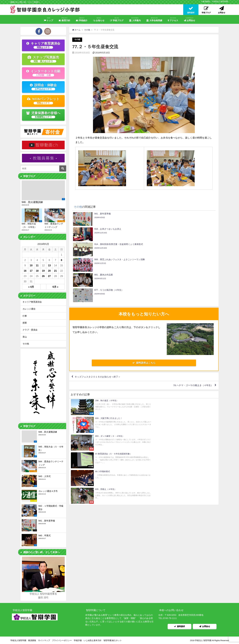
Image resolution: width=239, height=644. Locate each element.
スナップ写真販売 (43, 59)
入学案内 (135, 19)
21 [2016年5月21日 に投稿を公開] (55, 271)
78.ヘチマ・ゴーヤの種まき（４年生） (192, 340)
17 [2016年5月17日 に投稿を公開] (31, 271)
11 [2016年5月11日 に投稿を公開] (37, 265)
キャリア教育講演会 (43, 45)
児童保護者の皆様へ (43, 115)
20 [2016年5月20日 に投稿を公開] (49, 271)
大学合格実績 (154, 19)
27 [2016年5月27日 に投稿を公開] (49, 276)
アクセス (173, 19)
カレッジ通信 (29, 309)
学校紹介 (82, 19)
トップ (48, 19)
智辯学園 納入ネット (113, 640)
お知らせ (99, 19)
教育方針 (64, 19)
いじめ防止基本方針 (93, 640)
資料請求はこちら (144, 317)
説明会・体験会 (43, 87)
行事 (25, 316)
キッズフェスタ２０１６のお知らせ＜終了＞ (99, 331)
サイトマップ (44, 640)
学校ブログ (117, 19)
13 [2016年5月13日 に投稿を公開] (49, 265)
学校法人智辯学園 (221, 2)
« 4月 (31, 287)
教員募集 (206, 2)
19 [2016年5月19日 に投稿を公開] (43, 271)
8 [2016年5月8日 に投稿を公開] (62, 260)
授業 (25, 323)
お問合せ (189, 19)
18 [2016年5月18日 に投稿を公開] (37, 271)
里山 (25, 337)
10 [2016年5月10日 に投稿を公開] (31, 265)
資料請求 (180, 626)
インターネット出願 (43, 73)
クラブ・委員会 (30, 330)
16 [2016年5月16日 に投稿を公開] (25, 271)
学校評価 (78, 640)
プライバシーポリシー (62, 640)
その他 (77, 40)
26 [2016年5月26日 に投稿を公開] (43, 276)
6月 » (55, 287)
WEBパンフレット (43, 101)
